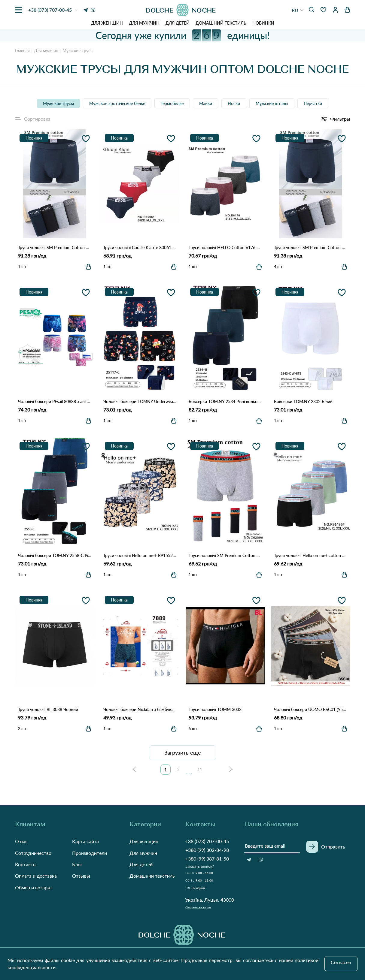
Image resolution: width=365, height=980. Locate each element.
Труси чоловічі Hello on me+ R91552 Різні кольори (140, 555)
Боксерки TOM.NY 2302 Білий (303, 401)
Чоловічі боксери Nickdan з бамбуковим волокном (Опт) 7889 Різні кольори (140, 709)
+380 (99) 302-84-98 (207, 850)
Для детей (178, 23)
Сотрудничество (33, 853)
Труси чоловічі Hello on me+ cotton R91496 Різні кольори (311, 555)
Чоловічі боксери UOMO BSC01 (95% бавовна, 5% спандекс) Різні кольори (311, 709)
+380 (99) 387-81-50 (207, 859)
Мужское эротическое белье (117, 103)
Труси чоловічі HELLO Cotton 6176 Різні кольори (225, 247)
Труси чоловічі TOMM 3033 (215, 709)
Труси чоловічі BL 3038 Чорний (48, 709)
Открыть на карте (198, 907)
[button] (298, 10)
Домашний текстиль (221, 23)
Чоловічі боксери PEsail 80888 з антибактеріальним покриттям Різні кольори (55, 401)
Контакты (26, 864)
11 (200, 769)
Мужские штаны (272, 103)
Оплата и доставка (36, 876)
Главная (22, 51)
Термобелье (172, 103)
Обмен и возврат (34, 887)
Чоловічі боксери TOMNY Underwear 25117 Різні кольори (140, 401)
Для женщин (107, 23)
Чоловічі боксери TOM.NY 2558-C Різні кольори (55, 555)
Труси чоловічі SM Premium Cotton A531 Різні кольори (55, 247)
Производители (90, 853)
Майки (206, 103)
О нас (21, 841)
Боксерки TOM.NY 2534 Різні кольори (225, 401)
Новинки (263, 23)
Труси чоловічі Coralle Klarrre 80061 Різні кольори (140, 247)
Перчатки (313, 103)
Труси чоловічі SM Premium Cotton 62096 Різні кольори (225, 555)
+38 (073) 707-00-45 (207, 841)
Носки (234, 103)
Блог (77, 864)
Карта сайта (85, 841)
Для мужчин (144, 23)
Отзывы (81, 876)
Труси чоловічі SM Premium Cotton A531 (311, 247)
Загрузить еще (183, 752)
